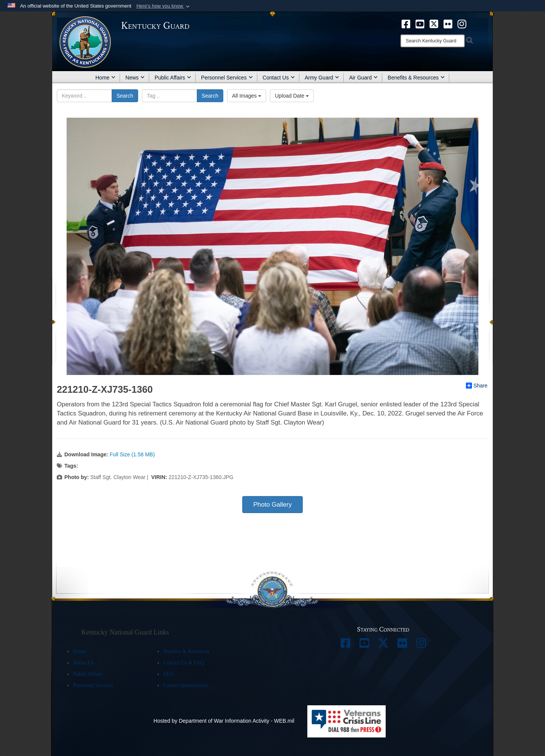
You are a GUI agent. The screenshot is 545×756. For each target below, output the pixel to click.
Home (105, 78)
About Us (83, 663)
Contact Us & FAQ (183, 663)
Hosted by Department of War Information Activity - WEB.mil (224, 721)
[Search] (433, 41)
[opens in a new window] (406, 23)
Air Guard (363, 78)
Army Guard (322, 78)
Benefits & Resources (416, 78)
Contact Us (279, 78)
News (135, 78)
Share (477, 386)
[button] (164, 6)
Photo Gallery (272, 505)
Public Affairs (173, 78)
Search (125, 96)
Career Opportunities (185, 685)
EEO (168, 674)
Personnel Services (227, 78)
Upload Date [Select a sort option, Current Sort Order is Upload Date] (292, 96)
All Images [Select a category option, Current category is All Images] (247, 96)
